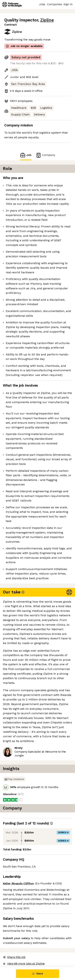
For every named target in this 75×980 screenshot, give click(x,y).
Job (26, 155)
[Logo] (12, 5)
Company (45, 155)
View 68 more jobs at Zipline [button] (24, 964)
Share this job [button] (14, 957)
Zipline (47, 20)
